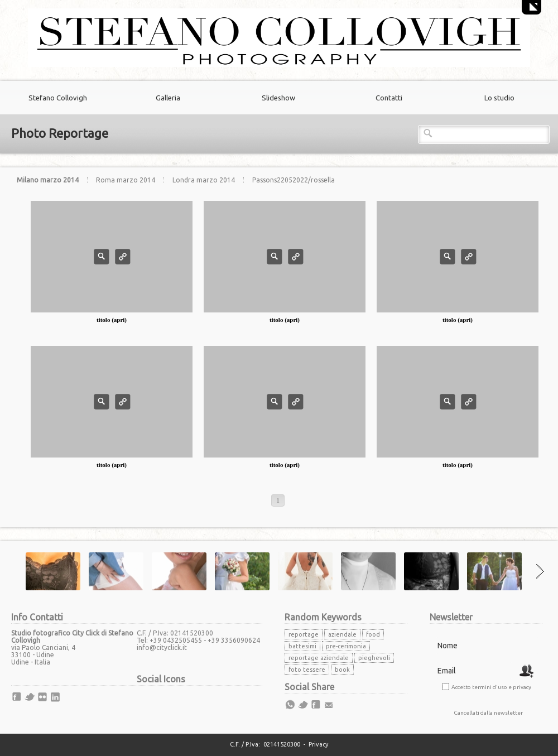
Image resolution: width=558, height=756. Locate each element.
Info (123, 257)
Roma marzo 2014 (126, 180)
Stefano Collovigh (58, 98)
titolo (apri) (112, 320)
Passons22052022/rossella (294, 180)
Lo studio (499, 98)
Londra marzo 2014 (205, 180)
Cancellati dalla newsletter (488, 713)
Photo (102, 257)
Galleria (168, 98)
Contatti (389, 98)
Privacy (318, 744)
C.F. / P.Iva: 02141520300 (265, 744)
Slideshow (278, 98)
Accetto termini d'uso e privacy (491, 687)
